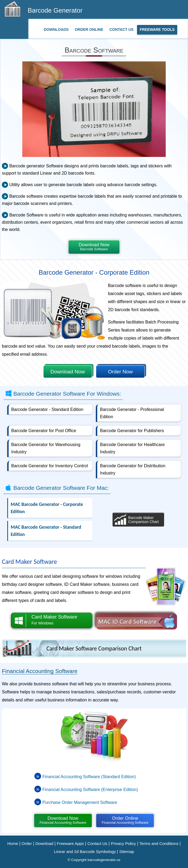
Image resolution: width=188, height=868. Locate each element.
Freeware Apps (70, 843)
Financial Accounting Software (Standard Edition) (89, 777)
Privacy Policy (123, 843)
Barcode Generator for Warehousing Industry (46, 448)
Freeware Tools (157, 30)
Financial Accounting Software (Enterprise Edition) (90, 790)
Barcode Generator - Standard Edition (47, 409)
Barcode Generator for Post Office (44, 431)
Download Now (94, 247)
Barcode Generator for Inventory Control (50, 466)
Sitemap (127, 852)
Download (44, 843)
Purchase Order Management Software (80, 802)
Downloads (56, 30)
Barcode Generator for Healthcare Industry (132, 448)
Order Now (120, 372)
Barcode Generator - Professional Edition (132, 413)
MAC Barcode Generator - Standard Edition (46, 531)
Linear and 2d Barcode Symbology (85, 852)
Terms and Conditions (159, 843)
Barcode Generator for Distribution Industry (133, 469)
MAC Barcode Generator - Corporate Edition (47, 508)
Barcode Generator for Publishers (132, 431)
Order (27, 843)
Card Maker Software (52, 620)
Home (13, 843)
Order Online (89, 30)
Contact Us (122, 30)
